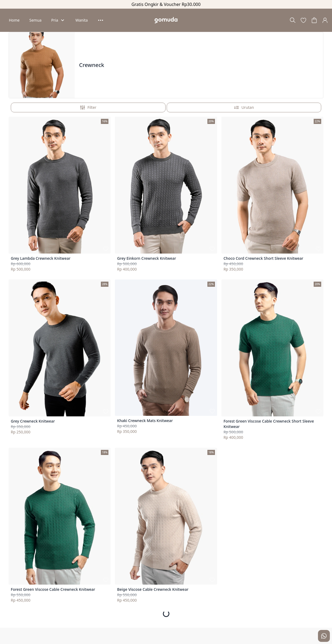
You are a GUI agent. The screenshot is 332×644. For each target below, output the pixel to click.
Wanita (82, 20)
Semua (35, 20)
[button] (303, 20)
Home (14, 20)
